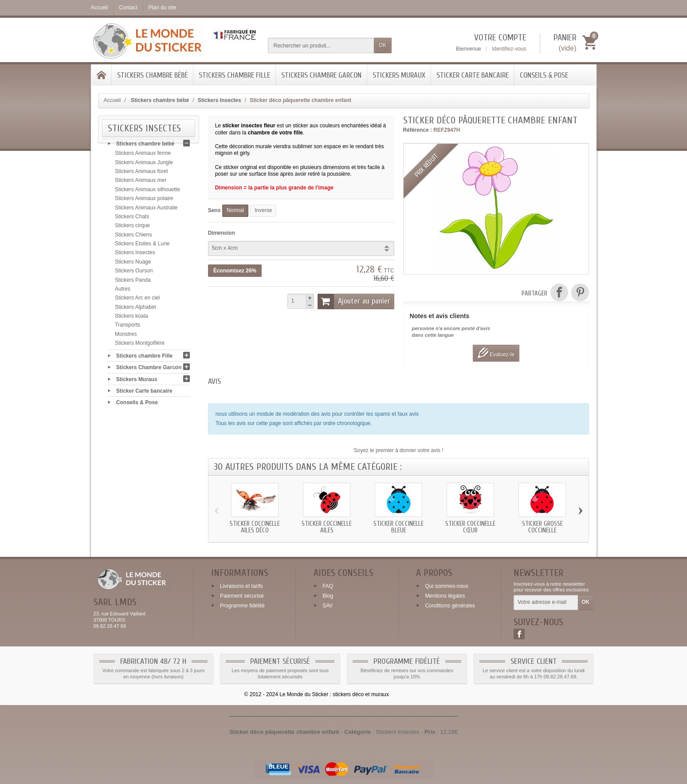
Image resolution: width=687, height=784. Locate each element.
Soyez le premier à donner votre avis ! (399, 450)
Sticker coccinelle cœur (470, 527)
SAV (328, 605)
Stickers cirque (132, 229)
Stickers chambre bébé (152, 75)
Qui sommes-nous (446, 586)
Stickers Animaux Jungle (144, 165)
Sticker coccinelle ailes (327, 527)
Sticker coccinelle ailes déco (255, 527)
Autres (123, 292)
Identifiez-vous (509, 49)
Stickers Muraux (399, 75)
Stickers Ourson (134, 273)
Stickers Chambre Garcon (321, 75)
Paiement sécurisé (242, 596)
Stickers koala (132, 319)
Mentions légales (445, 596)
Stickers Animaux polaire (144, 201)
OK (383, 45)
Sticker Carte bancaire (473, 75)
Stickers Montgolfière (140, 346)
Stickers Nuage (133, 264)
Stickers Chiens (133, 237)
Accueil (112, 100)
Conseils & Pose (544, 75)
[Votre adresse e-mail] (546, 603)
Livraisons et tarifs (241, 586)
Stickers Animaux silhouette (147, 192)
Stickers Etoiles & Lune (142, 246)
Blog (328, 596)
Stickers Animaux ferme (143, 156)
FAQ (328, 586)
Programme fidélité (242, 605)
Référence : (418, 130)
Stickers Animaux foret (141, 174)
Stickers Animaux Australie (146, 210)
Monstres (126, 337)
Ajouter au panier (354, 301)
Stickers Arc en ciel (137, 301)
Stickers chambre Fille (234, 75)
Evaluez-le (496, 353)
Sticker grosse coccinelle (542, 527)
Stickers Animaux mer (141, 183)
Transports (128, 328)
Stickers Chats (132, 219)
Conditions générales (450, 605)
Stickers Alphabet (135, 310)
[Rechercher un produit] (321, 45)
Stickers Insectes (135, 256)
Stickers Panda (133, 283)
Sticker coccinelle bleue (398, 527)
